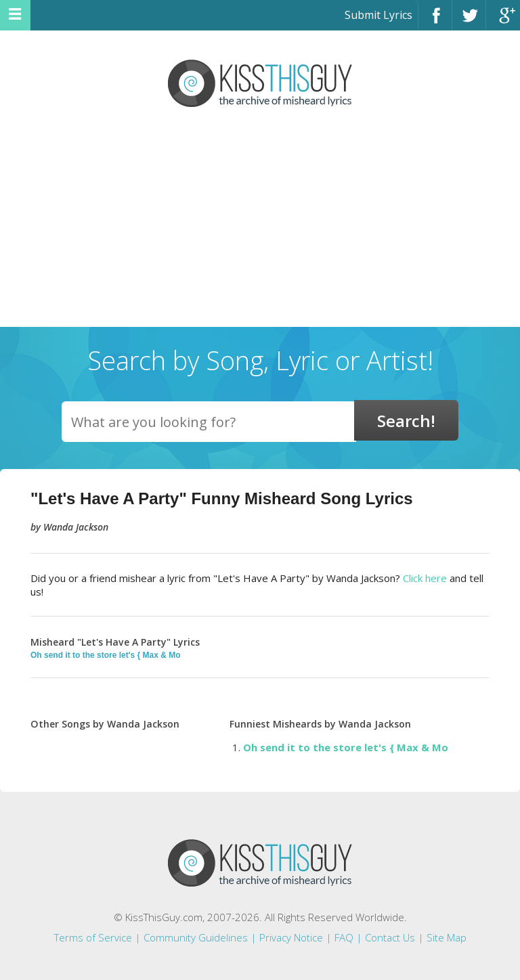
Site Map (447, 937)
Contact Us (390, 937)
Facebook (435, 21)
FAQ (344, 937)
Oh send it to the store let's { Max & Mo (106, 655)
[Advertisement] (260, 225)
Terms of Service (93, 937)
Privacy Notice (291, 937)
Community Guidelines (196, 937)
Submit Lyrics (378, 15)
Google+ (503, 21)
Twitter (469, 21)
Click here (425, 578)
